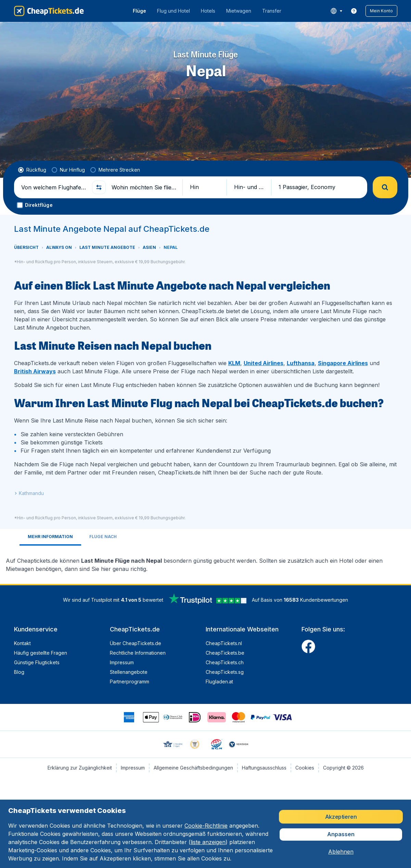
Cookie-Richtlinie (206, 826)
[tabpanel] (206, 562)
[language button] (336, 11)
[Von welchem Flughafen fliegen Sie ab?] (54, 187)
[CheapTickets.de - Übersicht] (49, 11)
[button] (381, 11)
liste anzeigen (208, 842)
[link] (354, 11)
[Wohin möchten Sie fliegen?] (144, 187)
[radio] (32, 170)
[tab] (50, 537)
